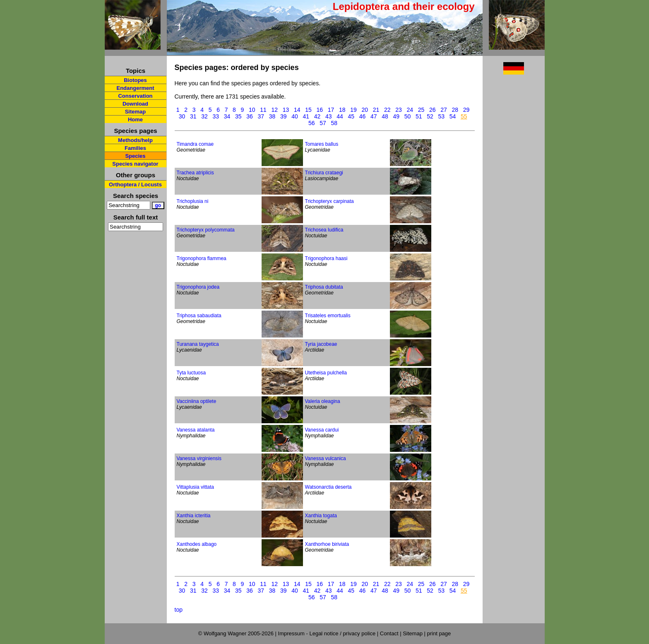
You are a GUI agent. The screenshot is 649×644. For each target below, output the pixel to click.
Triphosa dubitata (324, 287)
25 (421, 110)
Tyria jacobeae (321, 344)
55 (464, 116)
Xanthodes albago (197, 544)
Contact (389, 633)
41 (306, 116)
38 (272, 116)
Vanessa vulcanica (326, 458)
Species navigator (135, 164)
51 (419, 116)
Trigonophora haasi (326, 258)
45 (351, 116)
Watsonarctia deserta (328, 487)
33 (216, 116)
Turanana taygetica (198, 344)
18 (342, 110)
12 (275, 110)
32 (204, 116)
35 (238, 116)
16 (320, 110)
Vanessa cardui (322, 430)
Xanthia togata (321, 516)
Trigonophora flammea (202, 258)
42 (317, 116)
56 (312, 123)
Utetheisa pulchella (326, 373)
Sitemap (136, 112)
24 (410, 110)
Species (135, 156)
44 (340, 116)
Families (135, 148)
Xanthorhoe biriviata (327, 544)
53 (441, 116)
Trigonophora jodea (198, 287)
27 (444, 110)
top (179, 610)
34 (227, 116)
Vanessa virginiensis (199, 458)
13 (286, 110)
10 (252, 110)
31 (193, 116)
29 (466, 110)
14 (297, 110)
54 (453, 116)
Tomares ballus (322, 144)
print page (439, 633)
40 (295, 116)
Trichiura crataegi (324, 173)
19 (353, 110)
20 (365, 110)
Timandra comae (195, 144)
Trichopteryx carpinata (329, 201)
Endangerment (135, 88)
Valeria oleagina (323, 401)
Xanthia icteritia (194, 516)
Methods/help (135, 140)
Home (135, 119)
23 (399, 110)
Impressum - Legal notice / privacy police (328, 633)
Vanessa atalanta (196, 430)
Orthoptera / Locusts (135, 185)
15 (308, 110)
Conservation (135, 96)
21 (376, 110)
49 (396, 116)
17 (331, 110)
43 (329, 116)
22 (387, 110)
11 (263, 110)
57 (323, 123)
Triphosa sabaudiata (199, 316)
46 (363, 116)
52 (430, 116)
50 (408, 116)
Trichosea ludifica (324, 230)
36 (250, 116)
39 (284, 116)
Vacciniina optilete (197, 401)
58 (334, 123)
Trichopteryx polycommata (206, 230)
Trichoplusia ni (193, 201)
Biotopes (135, 80)
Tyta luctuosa (191, 373)
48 (385, 116)
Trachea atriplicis (195, 173)
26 (433, 110)
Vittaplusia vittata (196, 487)
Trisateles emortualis (328, 316)
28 (455, 110)
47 (374, 116)
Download (135, 104)
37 (261, 116)
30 (182, 116)
